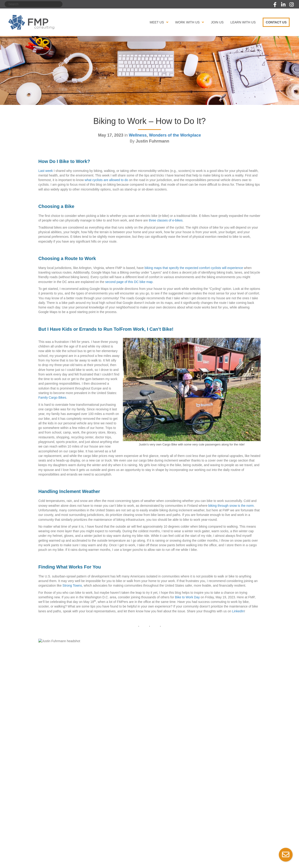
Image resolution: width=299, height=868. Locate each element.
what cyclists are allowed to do (106, 180)
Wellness (138, 135)
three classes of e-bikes (166, 220)
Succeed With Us (109, 812)
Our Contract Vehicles (112, 806)
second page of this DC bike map (129, 282)
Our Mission (42, 795)
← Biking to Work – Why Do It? (61, 739)
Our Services (106, 795)
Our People (42, 801)
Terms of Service (65, 845)
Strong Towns (72, 585)
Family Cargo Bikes (52, 398)
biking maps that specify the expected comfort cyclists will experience (194, 268)
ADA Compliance (92, 845)
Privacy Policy (39, 845)
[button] (275, 5)
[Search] (34, 4)
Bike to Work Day (187, 597)
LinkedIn (238, 611)
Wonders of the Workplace (175, 135)
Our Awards (42, 806)
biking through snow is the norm (231, 506)
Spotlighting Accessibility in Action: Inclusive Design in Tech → (216, 739)
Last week (46, 171)
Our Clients (104, 801)
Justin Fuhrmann (90, 643)
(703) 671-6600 (228, 814)
